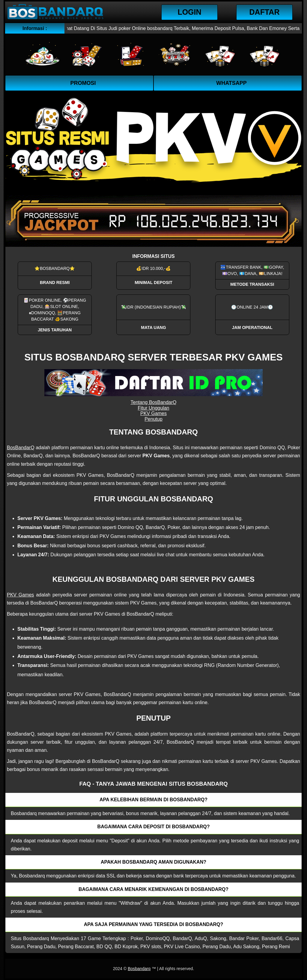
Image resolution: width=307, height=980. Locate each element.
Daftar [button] (265, 12)
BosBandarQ (21, 448)
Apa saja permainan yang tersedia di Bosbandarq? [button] (154, 924)
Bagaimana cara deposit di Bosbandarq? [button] (154, 827)
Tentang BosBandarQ (154, 402)
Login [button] (189, 12)
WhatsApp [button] (231, 83)
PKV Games (153, 413)
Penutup (153, 419)
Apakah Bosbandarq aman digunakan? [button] (153, 862)
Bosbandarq (139, 969)
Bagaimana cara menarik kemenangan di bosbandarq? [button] (153, 889)
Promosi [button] (83, 83)
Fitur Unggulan (154, 408)
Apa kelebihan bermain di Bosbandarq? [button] (153, 800)
